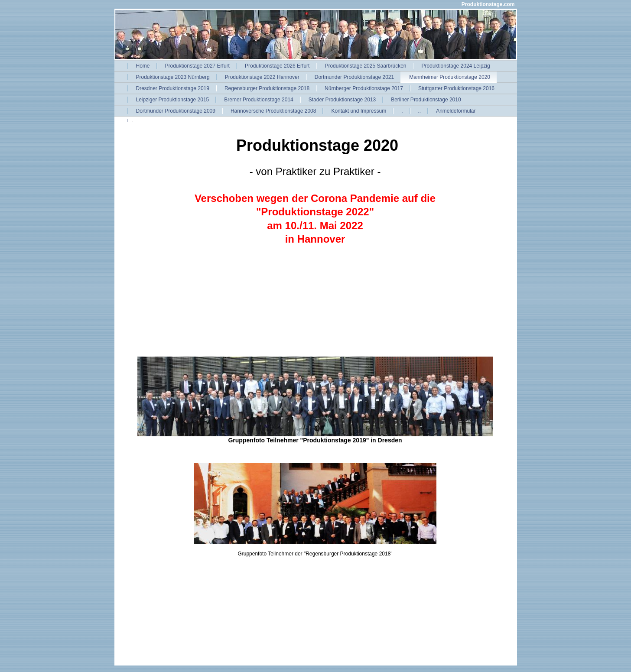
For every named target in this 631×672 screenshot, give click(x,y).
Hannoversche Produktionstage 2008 (273, 111)
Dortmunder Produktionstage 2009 (176, 111)
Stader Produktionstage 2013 (342, 100)
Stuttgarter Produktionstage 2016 (456, 88)
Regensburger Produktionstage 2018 (267, 88)
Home (143, 66)
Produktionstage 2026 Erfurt (277, 66)
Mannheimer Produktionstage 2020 (450, 77)
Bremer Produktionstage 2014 (259, 100)
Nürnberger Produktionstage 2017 (364, 88)
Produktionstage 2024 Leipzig (456, 66)
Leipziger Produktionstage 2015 (173, 100)
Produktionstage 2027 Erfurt (197, 66)
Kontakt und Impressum (359, 111)
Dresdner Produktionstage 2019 (173, 88)
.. (420, 111)
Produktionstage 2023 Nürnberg (173, 77)
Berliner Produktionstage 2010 (426, 100)
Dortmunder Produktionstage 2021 (354, 77)
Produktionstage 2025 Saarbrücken (365, 66)
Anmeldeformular (456, 111)
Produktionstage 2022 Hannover (262, 77)
